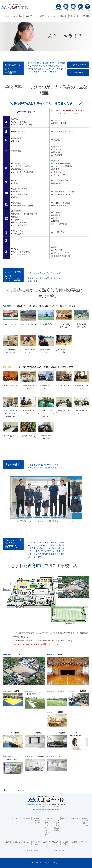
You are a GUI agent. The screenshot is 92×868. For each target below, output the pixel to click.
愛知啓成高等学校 (59, 851)
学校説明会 (18, 16)
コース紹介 (40, 16)
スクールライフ (52, 16)
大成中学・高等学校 (33, 851)
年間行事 (57, 820)
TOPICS (7, 16)
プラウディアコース (47, 822)
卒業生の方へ (56, 842)
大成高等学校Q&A (46, 843)
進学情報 (63, 16)
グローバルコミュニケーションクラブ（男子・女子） (11, 414)
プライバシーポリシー (84, 843)
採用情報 (85, 16)
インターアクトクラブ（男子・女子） (46, 413)
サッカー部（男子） (46, 324)
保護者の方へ (17, 842)
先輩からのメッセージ (86, 826)
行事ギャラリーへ (79, 65)
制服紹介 (57, 829)
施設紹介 (57, 831)
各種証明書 (8, 842)
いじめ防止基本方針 (65, 843)
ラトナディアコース (47, 834)
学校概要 (29, 16)
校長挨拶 (37, 820)
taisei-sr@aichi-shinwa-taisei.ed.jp (47, 809)
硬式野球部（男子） (28, 324)
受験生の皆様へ (74, 16)
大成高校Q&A (78, 72)
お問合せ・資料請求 (36, 843)
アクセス (27, 842)
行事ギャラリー (65, 818)
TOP (8, 818)
